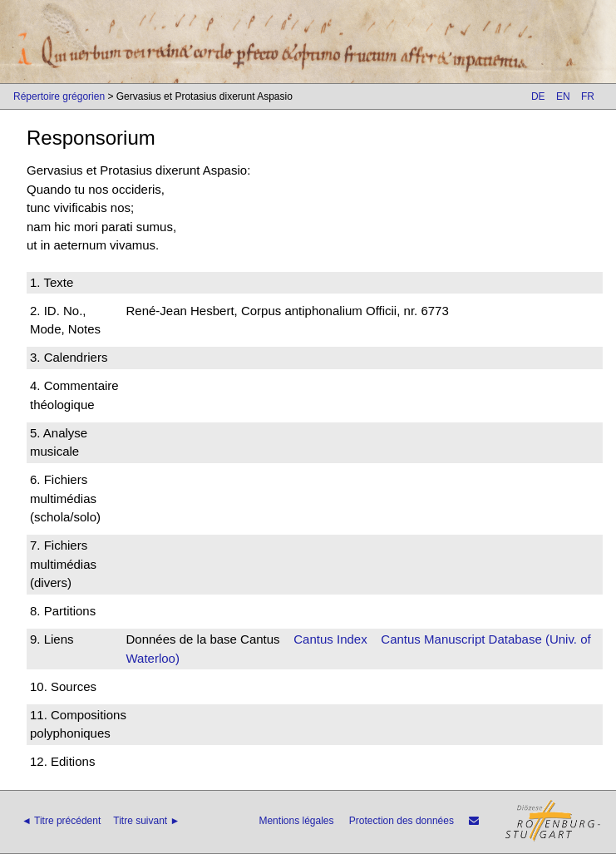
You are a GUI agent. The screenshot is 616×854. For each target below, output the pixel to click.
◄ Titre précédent (61, 821)
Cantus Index (330, 639)
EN (563, 96)
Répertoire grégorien (59, 96)
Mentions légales (296, 821)
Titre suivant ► (146, 821)
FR (588, 96)
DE (538, 96)
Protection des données (402, 821)
